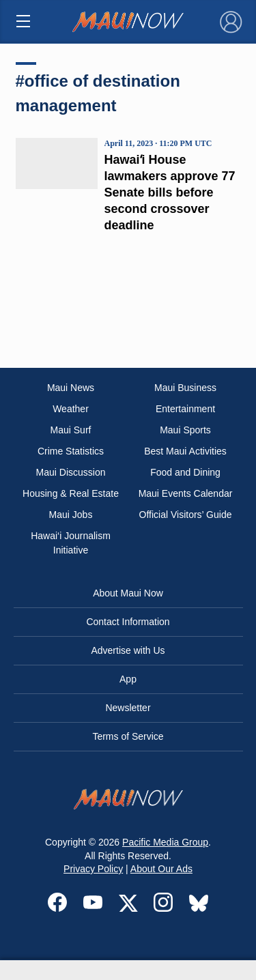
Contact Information (128, 622)
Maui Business (185, 388)
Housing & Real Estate (71, 493)
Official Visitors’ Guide (186, 515)
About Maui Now (128, 593)
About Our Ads (161, 869)
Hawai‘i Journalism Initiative (71, 543)
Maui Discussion (71, 472)
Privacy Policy (93, 869)
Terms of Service (128, 736)
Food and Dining (185, 472)
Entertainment (185, 409)
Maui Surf (71, 430)
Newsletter (128, 708)
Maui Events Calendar (186, 493)
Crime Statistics (71, 451)
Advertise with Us (128, 650)
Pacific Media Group (165, 842)
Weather (71, 409)
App (128, 679)
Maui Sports (185, 430)
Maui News (71, 388)
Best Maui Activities (185, 451)
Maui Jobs (71, 515)
